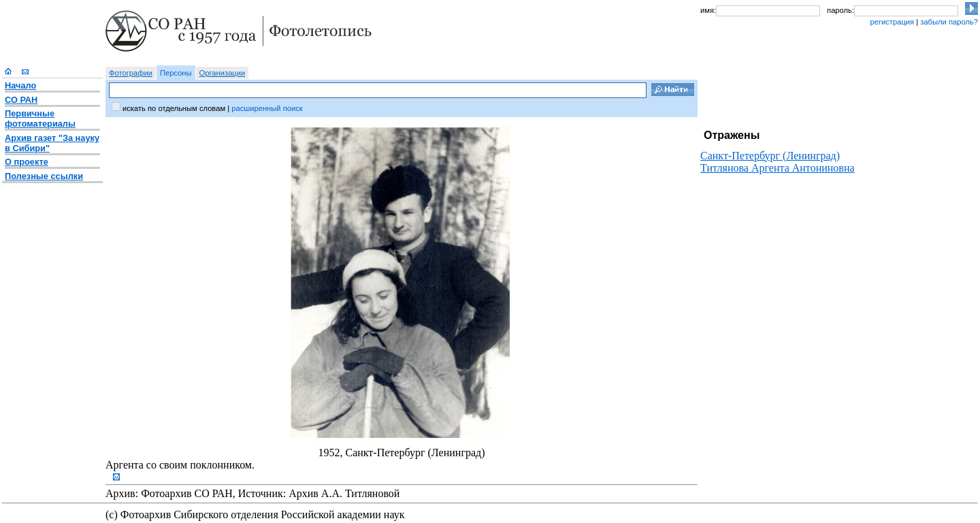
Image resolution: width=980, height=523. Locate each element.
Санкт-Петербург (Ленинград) (770, 156)
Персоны (176, 73)
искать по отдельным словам (174, 108)
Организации (223, 73)
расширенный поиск (267, 108)
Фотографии (131, 73)
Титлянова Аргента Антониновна (778, 168)
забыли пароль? (949, 22)
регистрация (892, 22)
